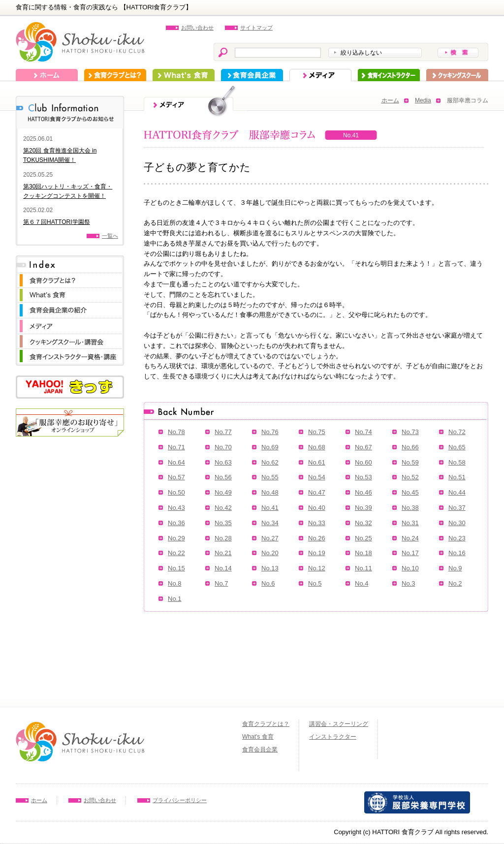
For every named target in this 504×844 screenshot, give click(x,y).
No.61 (317, 462)
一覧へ (110, 236)
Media (423, 100)
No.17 (410, 553)
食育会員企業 (252, 75)
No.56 (223, 477)
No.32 (363, 523)
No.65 (457, 447)
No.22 (176, 553)
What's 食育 (184, 75)
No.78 (176, 432)
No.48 (270, 492)
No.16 (457, 553)
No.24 (410, 538)
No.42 (223, 508)
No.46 (363, 492)
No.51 (457, 477)
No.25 (363, 538)
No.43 (176, 508)
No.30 (457, 523)
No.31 (410, 523)
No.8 (174, 583)
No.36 (176, 523)
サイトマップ (256, 28)
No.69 (270, 447)
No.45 (410, 492)
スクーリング (457, 75)
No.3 (408, 583)
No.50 (176, 492)
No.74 (363, 432)
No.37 (457, 508)
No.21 (223, 553)
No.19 (317, 553)
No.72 (457, 432)
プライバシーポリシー (180, 800)
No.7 (221, 583)
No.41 (270, 508)
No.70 (223, 447)
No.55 (270, 477)
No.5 (315, 583)
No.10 (410, 568)
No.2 (455, 583)
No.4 (362, 583)
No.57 (176, 477)
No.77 (223, 432)
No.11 (363, 568)
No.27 (270, 538)
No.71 (176, 447)
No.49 (223, 492)
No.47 (317, 492)
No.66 (410, 447)
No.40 (317, 508)
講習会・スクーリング (339, 724)
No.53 (363, 477)
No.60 (363, 462)
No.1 (174, 599)
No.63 (223, 462)
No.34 (270, 523)
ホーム (47, 75)
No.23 (457, 538)
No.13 (270, 568)
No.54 (317, 477)
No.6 (268, 583)
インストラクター (389, 75)
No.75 (317, 432)
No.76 (270, 432)
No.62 (270, 462)
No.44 (457, 492)
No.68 (317, 447)
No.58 (457, 462)
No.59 (410, 462)
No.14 (223, 568)
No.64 (176, 462)
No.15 (176, 568)
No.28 (223, 538)
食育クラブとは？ (115, 75)
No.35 (223, 523)
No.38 (410, 508)
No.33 (317, 523)
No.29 (176, 538)
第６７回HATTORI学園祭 (57, 222)
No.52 (410, 477)
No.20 (270, 553)
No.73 (410, 432)
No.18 (363, 553)
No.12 (317, 568)
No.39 (363, 508)
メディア (320, 75)
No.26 (317, 538)
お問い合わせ (197, 28)
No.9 (455, 568)
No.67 (363, 447)
